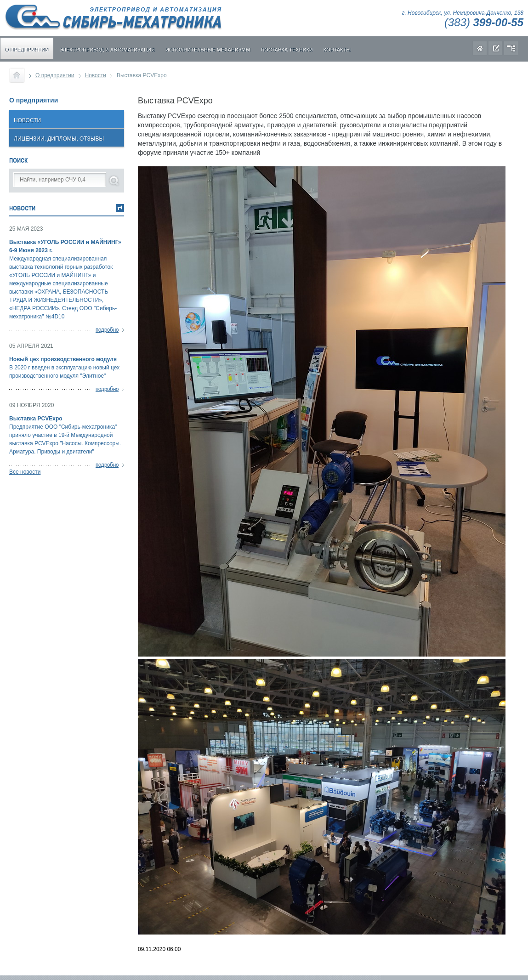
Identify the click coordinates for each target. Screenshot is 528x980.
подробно (107, 329)
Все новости (25, 472)
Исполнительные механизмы (208, 50)
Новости (96, 75)
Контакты (337, 50)
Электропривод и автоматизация (107, 50)
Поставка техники (287, 50)
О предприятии (27, 50)
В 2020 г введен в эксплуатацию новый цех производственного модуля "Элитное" (67, 367)
